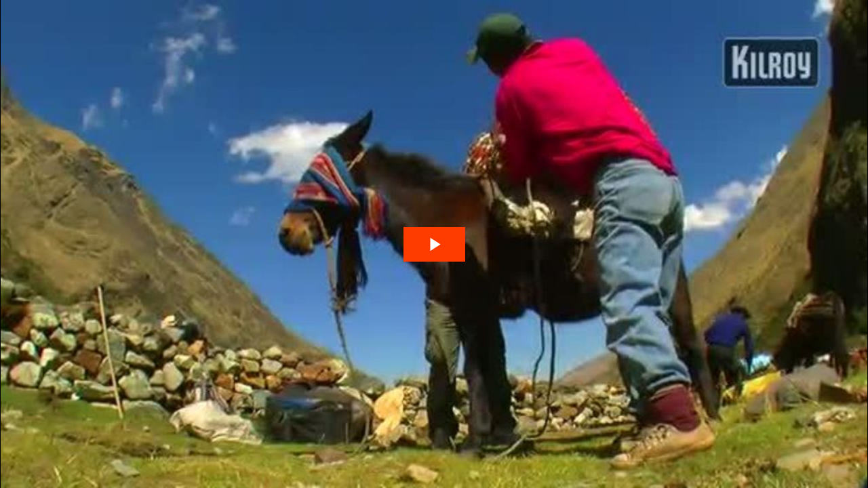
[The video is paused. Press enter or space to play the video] (434, 244)
